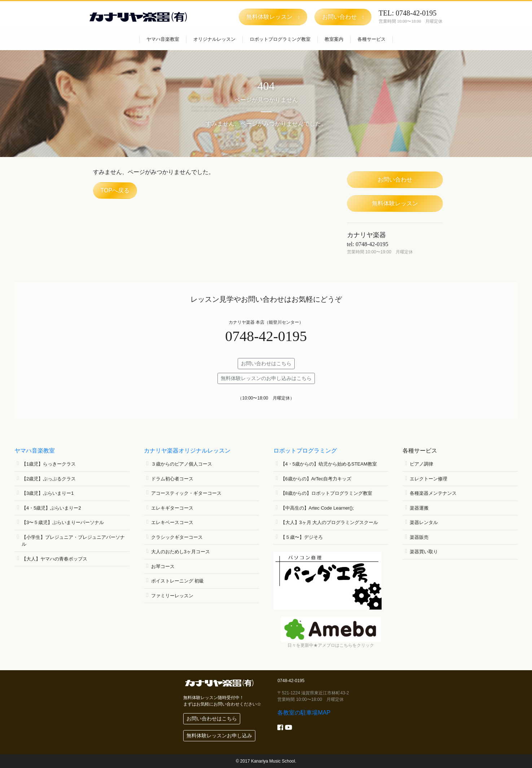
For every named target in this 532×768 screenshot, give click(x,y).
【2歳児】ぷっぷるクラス (49, 479)
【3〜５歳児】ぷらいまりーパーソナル (63, 522)
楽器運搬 (419, 508)
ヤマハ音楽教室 (163, 39)
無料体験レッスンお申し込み (219, 736)
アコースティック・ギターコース (186, 493)
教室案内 (334, 39)
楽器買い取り (424, 552)
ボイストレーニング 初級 (178, 581)
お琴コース (163, 566)
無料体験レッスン (395, 203)
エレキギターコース (172, 508)
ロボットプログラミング (305, 451)
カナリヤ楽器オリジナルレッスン (187, 451)
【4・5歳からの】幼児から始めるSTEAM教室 (329, 464)
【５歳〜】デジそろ (302, 537)
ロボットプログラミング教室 (280, 39)
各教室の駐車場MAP (304, 713)
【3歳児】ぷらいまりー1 (48, 493)
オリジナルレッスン (214, 39)
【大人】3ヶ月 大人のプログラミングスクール (329, 522)
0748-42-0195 (266, 336)
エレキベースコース (172, 522)
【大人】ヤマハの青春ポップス (54, 559)
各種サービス (371, 39)
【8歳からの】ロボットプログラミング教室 (326, 493)
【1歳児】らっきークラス (49, 464)
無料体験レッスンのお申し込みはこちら (266, 378)
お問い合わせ (395, 180)
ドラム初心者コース (172, 479)
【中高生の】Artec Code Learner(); (317, 508)
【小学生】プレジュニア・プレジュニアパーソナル (73, 541)
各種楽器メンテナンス (433, 493)
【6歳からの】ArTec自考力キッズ (316, 479)
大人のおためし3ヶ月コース (181, 552)
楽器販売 (419, 537)
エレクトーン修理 (428, 479)
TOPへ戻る (115, 190)
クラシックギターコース (177, 537)
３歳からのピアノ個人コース (182, 464)
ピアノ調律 (421, 464)
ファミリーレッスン (172, 596)
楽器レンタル (424, 522)
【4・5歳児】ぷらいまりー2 (51, 508)
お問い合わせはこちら (266, 363)
